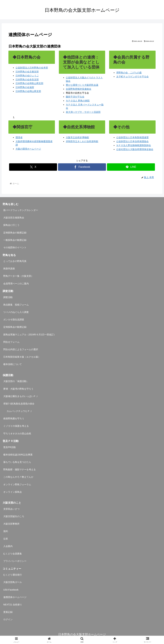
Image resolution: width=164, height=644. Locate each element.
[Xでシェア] (33, 167)
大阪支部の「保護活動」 (16, 381)
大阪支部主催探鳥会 (14, 218)
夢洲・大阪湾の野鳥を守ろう (18, 389)
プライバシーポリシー (15, 561)
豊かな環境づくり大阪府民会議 (82, 85)
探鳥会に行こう (11, 225)
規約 (6, 531)
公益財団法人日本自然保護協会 (132, 141)
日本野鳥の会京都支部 (27, 72)
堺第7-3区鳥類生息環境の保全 (19, 404)
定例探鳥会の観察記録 (15, 233)
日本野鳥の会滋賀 (25, 87)
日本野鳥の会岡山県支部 (28, 91)
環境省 (19, 137)
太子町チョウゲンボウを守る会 (132, 77)
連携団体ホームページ (15, 597)
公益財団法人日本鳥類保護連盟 (132, 137)
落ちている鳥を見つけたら (17, 462)
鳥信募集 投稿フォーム (16, 305)
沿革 (6, 539)
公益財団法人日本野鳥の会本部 (32, 68)
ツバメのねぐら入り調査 (16, 312)
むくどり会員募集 (13, 554)
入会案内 (8, 546)
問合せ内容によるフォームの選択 (21, 349)
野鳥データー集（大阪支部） (18, 276)
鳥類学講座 (9, 269)
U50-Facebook (11, 590)
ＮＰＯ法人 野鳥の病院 (78, 101)
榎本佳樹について (13, 364)
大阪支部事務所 (11, 524)
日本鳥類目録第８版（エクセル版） (22, 357)
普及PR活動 (10, 447)
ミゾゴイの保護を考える (16, 426)
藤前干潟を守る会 (75, 97)
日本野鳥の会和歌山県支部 (29, 83)
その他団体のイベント (15, 247)
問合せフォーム (11, 342)
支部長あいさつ (11, 509)
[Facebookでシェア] (82, 167)
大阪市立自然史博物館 (77, 137)
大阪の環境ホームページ (28, 149)
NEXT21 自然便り (13, 605)
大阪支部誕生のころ (14, 516)
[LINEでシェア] (131, 167)
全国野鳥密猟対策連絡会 (79, 89)
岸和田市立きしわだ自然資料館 (82, 141)
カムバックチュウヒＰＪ (19, 411)
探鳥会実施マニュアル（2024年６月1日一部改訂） (30, 335)
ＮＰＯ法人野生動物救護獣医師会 (134, 145)
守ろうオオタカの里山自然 (17, 434)
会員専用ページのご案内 (16, 284)
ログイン (8, 619)
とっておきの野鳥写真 (15, 261)
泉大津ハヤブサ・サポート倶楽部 (83, 112)
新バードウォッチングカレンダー (21, 210)
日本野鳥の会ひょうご (27, 76)
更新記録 (8, 612)
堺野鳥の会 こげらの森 (129, 73)
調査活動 (8, 297)
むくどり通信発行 (13, 575)
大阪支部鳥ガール (13, 582)
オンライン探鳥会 (13, 492)
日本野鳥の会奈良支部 (27, 80)
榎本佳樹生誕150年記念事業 (18, 455)
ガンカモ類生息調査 (14, 320)
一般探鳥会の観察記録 (15, 240)
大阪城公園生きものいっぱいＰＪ (21, 396)
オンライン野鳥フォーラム (17, 484)
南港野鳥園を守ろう (14, 419)
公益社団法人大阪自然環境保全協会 (135, 149)
